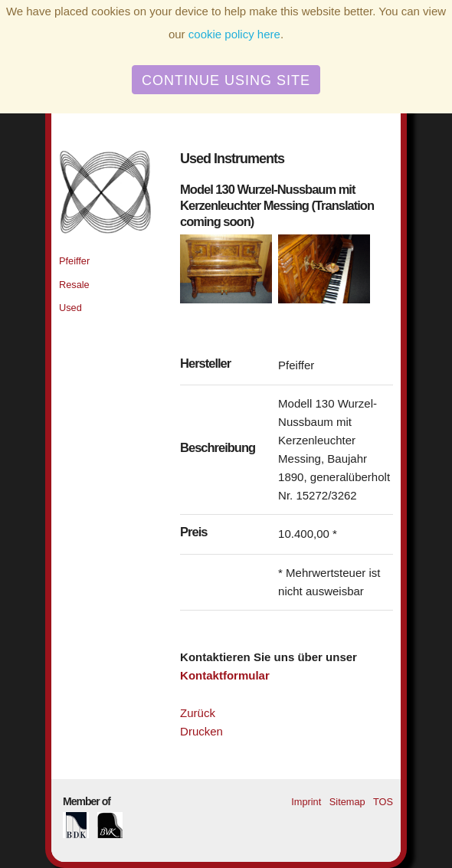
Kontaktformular (225, 675)
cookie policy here (234, 34)
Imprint (306, 802)
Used (70, 308)
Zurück (198, 713)
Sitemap (347, 802)
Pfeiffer (74, 261)
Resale (74, 285)
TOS (383, 802)
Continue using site (226, 80)
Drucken (201, 731)
